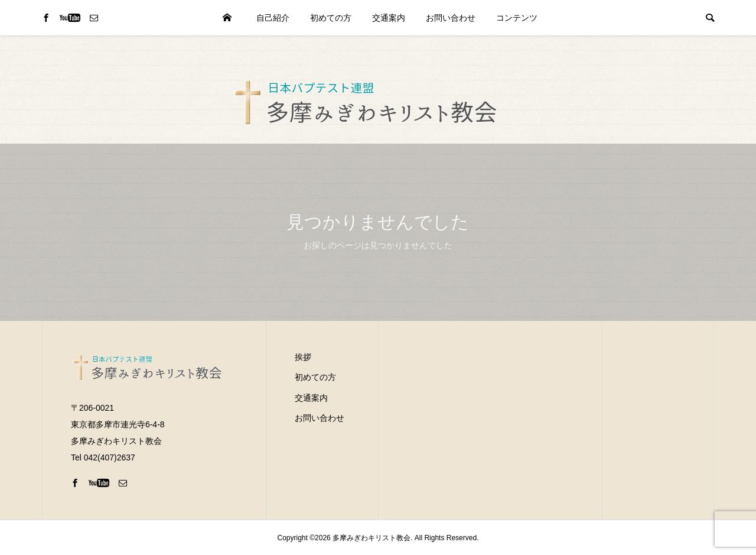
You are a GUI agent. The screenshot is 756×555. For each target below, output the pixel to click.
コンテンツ (517, 18)
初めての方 (331, 18)
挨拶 (303, 357)
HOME (227, 18)
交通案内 (389, 18)
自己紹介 (273, 18)
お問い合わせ (451, 18)
